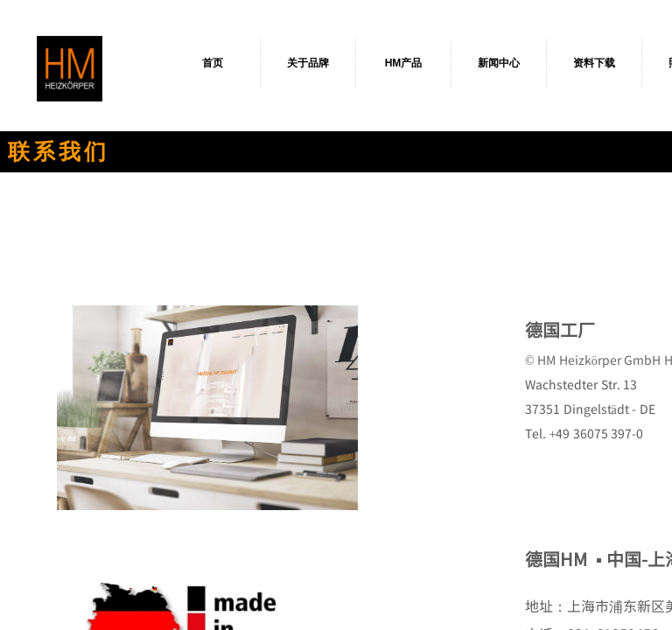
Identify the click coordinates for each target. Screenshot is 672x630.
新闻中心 (499, 63)
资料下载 (594, 63)
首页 (213, 63)
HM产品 (404, 63)
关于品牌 (308, 63)
